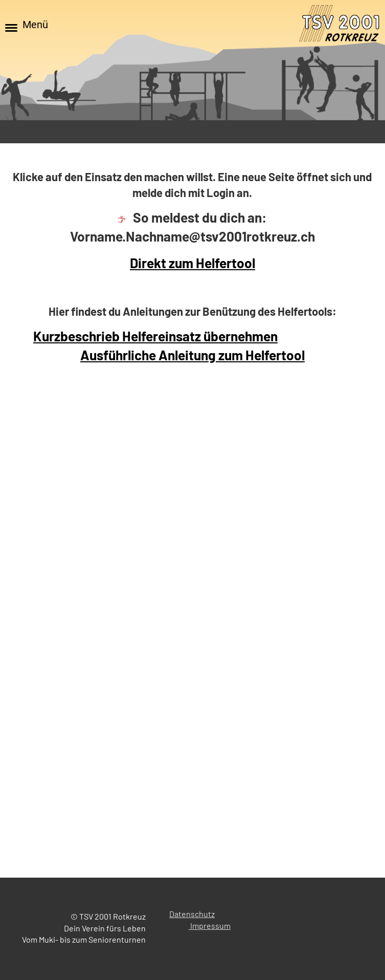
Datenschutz (192, 914)
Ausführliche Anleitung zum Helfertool (192, 355)
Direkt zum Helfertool (192, 263)
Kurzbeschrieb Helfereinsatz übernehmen (155, 336)
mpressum (211, 925)
